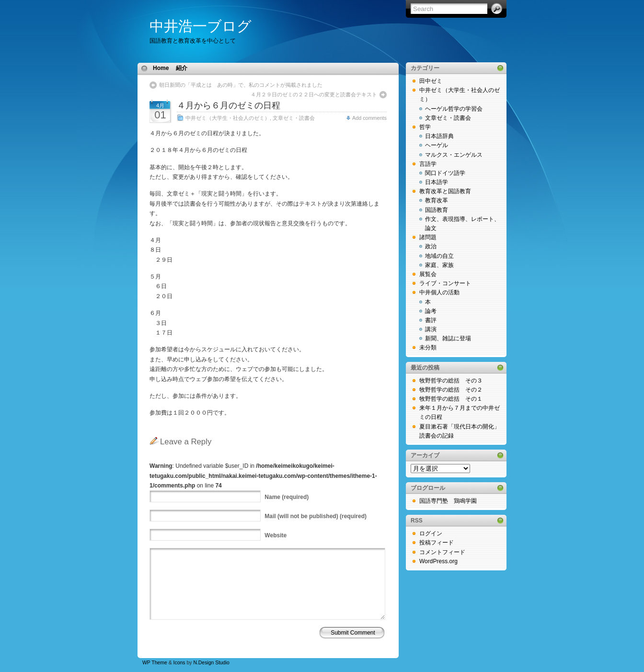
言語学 (428, 164)
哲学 (425, 127)
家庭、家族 (439, 265)
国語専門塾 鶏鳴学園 (448, 501)
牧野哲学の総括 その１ (451, 399)
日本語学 (437, 182)
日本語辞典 (439, 136)
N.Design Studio (211, 663)
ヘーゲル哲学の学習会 (454, 109)
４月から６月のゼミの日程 (229, 105)
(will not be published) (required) (316, 516)
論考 (431, 311)
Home (161, 68)
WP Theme (155, 663)
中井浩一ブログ (201, 26)
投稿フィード (437, 543)
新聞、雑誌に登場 (448, 338)
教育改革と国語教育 (445, 191)
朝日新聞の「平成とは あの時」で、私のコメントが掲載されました (241, 85)
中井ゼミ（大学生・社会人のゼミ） (228, 118)
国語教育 (437, 210)
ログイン (431, 533)
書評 (431, 320)
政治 (431, 246)
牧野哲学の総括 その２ (451, 390)
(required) (287, 497)
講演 (431, 329)
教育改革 (437, 200)
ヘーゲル (437, 145)
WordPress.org (438, 561)
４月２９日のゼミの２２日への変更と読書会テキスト (314, 94)
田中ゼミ (431, 81)
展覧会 (428, 274)
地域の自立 (439, 256)
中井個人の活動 (439, 292)
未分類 (428, 348)
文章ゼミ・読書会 (294, 118)
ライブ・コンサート (445, 283)
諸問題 (428, 237)
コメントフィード (442, 552)
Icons (179, 663)
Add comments (369, 118)
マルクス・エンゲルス (454, 155)
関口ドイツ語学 (445, 173)
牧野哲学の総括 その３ (451, 381)
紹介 (182, 68)
